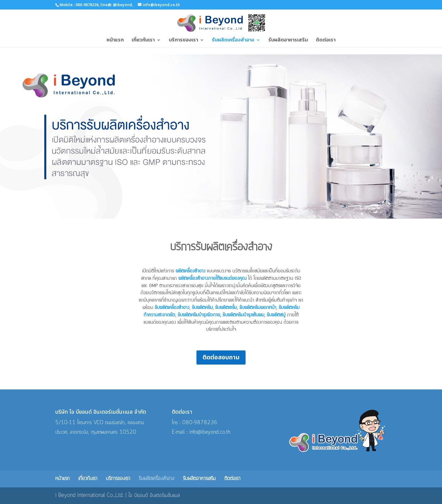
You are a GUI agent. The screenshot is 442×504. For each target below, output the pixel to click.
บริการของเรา (183, 40)
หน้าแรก (115, 40)
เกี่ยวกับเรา (143, 40)
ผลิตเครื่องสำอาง (190, 272)
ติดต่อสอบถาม (221, 357)
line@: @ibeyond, (116, 5)
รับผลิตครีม (202, 308)
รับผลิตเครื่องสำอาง (233, 40)
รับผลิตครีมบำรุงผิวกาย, (199, 315)
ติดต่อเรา (326, 40)
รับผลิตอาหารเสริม (288, 40)
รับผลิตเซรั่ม (226, 308)
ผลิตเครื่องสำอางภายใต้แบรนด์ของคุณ (213, 279)
